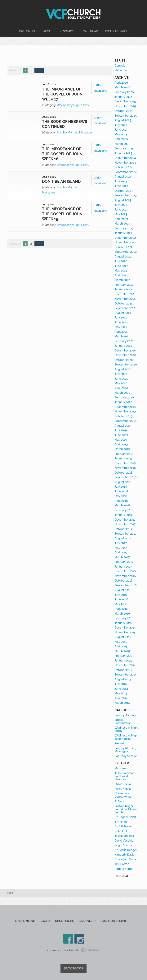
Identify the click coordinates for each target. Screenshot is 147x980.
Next (39, 70)
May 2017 (121, 548)
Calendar (90, 31)
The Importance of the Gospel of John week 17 (62, 94)
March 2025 (122, 144)
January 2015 (123, 661)
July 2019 (121, 430)
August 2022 (123, 257)
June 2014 (121, 689)
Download (100, 91)
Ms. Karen (121, 768)
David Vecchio (124, 841)
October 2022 (123, 247)
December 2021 (125, 294)
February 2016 (124, 618)
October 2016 (123, 581)
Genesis (120, 66)
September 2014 (125, 675)
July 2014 (121, 684)
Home (11, 893)
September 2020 (126, 365)
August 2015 (123, 637)
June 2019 (121, 435)
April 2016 (121, 609)
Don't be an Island (61, 181)
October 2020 (124, 360)
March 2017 (122, 557)
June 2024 (121, 186)
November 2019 (125, 411)
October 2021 (123, 304)
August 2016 (123, 590)
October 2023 (123, 191)
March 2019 (122, 449)
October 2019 (123, 416)
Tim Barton (122, 864)
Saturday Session (126, 756)
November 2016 (125, 576)
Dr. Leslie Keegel (126, 850)
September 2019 (125, 421)
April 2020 (121, 388)
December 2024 (125, 158)
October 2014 (123, 670)
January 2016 (123, 623)
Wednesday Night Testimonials (127, 737)
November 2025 (125, 106)
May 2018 (121, 496)
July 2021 (121, 318)
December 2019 (125, 407)
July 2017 (121, 543)
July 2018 (121, 487)
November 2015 (125, 632)
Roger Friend (123, 869)
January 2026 (123, 97)
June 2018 (121, 491)
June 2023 (121, 210)
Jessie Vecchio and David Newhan (124, 776)
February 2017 (124, 562)
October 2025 (123, 111)
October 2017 (123, 529)
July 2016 (121, 595)
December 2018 (125, 463)
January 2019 (123, 458)
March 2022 (122, 280)
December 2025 (125, 101)
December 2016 (125, 571)
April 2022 (121, 275)
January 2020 (123, 402)
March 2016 (122, 614)
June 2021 (121, 322)
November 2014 (125, 665)
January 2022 (123, 289)
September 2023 (126, 195)
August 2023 (123, 200)
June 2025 (121, 130)
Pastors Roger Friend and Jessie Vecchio (126, 809)
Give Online (28, 31)
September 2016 (125, 585)
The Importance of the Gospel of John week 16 (62, 154)
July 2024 (121, 181)
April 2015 (121, 646)
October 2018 (123, 473)
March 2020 (122, 393)
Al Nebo (120, 801)
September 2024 (126, 172)
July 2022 (121, 261)
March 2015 (122, 651)
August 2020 (123, 369)
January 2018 (123, 515)
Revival (119, 743)
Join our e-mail (116, 31)
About (48, 31)
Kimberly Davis (124, 855)
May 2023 (121, 214)
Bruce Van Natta (125, 859)
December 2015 (125, 628)
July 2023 (121, 205)
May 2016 (121, 604)
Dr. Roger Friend (125, 817)
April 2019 (121, 444)
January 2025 (123, 153)
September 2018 (125, 477)
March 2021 (122, 336)
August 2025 (123, 120)
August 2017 (123, 538)
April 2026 (121, 83)
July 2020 (121, 374)
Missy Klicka (123, 789)
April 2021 (121, 332)
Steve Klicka (123, 784)
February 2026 (124, 92)
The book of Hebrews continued (65, 124)
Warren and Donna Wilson (124, 795)
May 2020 (121, 383)
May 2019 (121, 440)
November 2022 (125, 242)
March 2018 (122, 505)
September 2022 (126, 252)
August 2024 (123, 177)
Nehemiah (121, 70)
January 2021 (123, 346)
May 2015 (121, 642)
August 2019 (123, 426)
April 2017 (121, 552)
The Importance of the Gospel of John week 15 (62, 214)
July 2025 (121, 125)
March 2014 (122, 703)
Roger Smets (123, 845)
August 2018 (123, 482)
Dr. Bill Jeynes (124, 826)
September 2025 (126, 116)
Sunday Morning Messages (75, 132)
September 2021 (125, 308)
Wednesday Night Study (73, 105)
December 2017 (125, 520)
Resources (68, 31)
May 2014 (121, 693)
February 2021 (124, 341)
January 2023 (123, 233)
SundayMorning (125, 715)
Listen (97, 85)
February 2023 (124, 228)
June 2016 (121, 599)
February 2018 (124, 510)
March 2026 (122, 87)
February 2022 (124, 285)
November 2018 (125, 468)
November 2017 (125, 524)
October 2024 (123, 167)
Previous (15, 70)
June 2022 (121, 266)
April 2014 (121, 698)
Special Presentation (123, 721)
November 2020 (125, 355)
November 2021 (125, 299)
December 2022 (125, 238)
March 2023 (122, 224)
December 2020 (125, 351)
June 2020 (121, 379)
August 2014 (123, 679)
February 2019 (124, 454)
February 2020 (124, 397)
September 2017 (125, 534)
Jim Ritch (121, 822)
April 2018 (121, 501)
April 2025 (121, 139)
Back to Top (74, 968)
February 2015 (124, 656)
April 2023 (121, 219)
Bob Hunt (121, 831)
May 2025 (121, 134)
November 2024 (125, 163)
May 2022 (121, 271)
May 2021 (121, 327)
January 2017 (123, 567)
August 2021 (123, 313)
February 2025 (124, 148)
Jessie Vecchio (124, 836)
